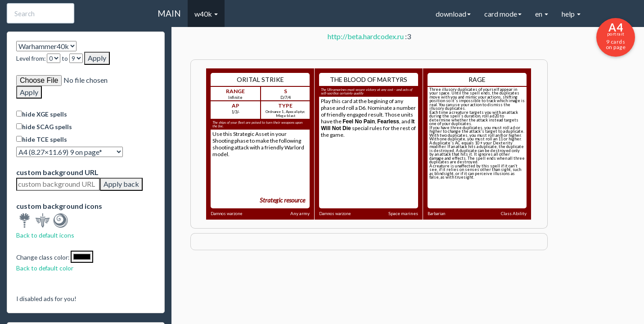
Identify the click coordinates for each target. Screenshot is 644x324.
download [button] (453, 14)
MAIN (169, 13)
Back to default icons (45, 235)
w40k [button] (206, 14)
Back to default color (45, 268)
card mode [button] (503, 14)
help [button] (571, 14)
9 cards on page (616, 36)
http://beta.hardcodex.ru (366, 36)
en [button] (542, 14)
